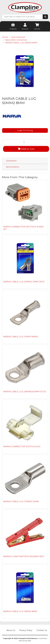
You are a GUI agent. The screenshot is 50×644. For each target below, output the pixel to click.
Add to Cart (26, 149)
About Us (11, 630)
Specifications (12, 167)
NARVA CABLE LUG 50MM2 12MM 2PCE (24, 282)
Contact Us (42, 630)
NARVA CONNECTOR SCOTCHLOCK (22, 446)
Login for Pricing (25, 130)
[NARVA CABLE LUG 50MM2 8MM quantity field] (25, 142)
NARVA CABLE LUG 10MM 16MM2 (21, 337)
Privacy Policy (26, 630)
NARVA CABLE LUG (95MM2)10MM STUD (25, 392)
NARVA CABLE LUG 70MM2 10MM (21, 501)
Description (11, 161)
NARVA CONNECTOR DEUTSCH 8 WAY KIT (24, 228)
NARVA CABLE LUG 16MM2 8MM (20, 611)
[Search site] (45, 17)
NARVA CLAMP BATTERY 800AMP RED (24, 556)
